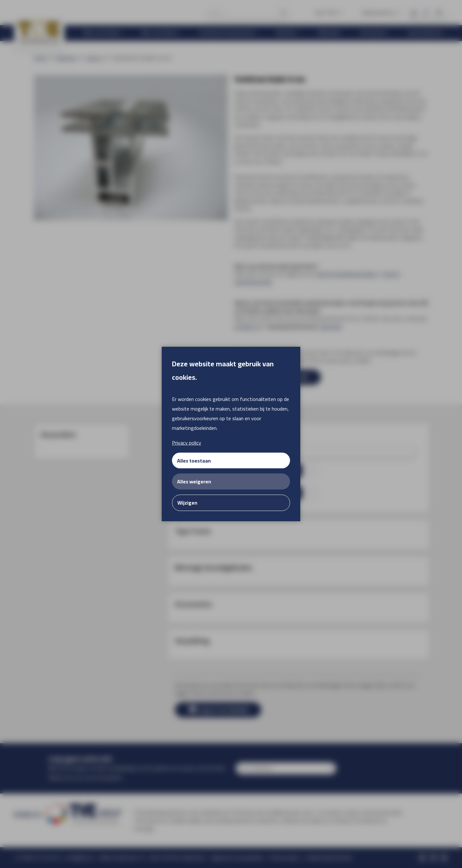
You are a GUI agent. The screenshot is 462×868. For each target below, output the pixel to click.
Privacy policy (187, 443)
